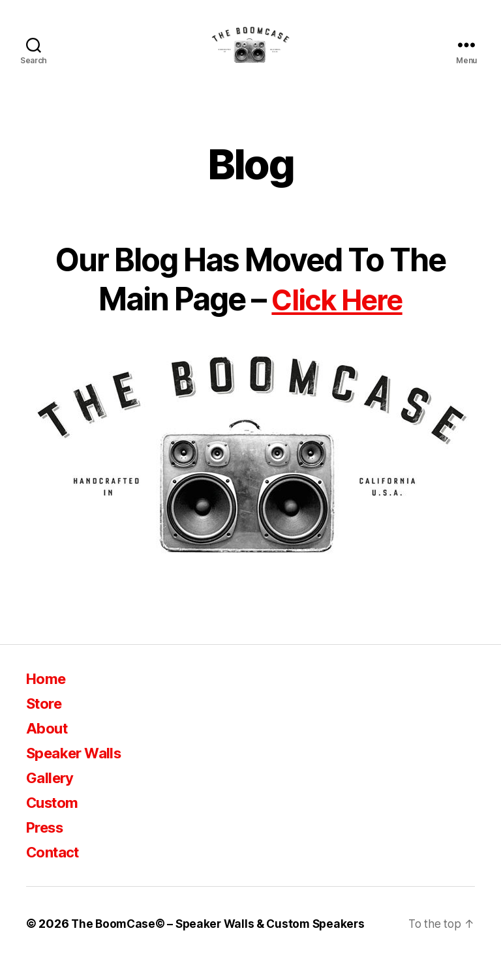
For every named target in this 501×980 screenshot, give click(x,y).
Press (47, 847)
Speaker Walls (78, 772)
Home (48, 698)
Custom (55, 822)
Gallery (52, 797)
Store (46, 723)
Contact (55, 871)
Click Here (337, 319)
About (49, 748)
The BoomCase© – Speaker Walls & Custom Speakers (222, 943)
